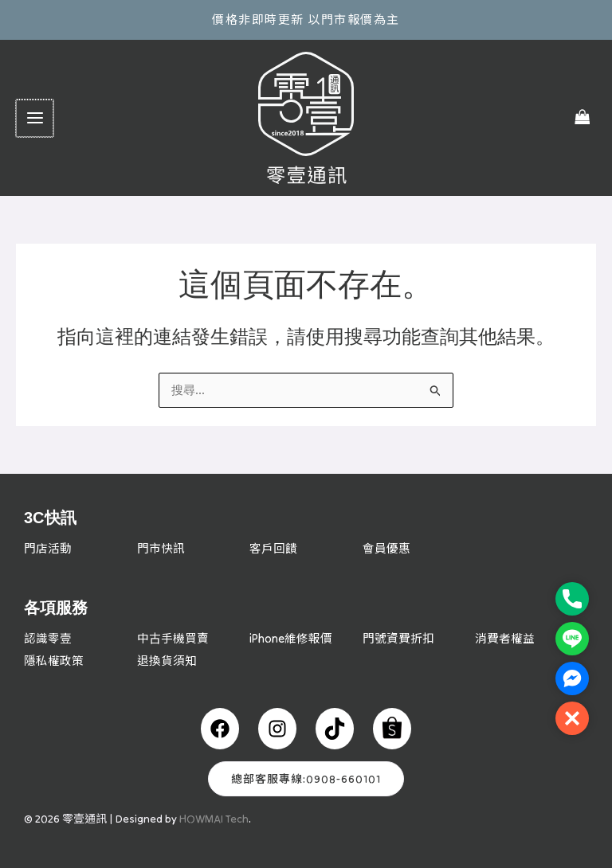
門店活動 (48, 548)
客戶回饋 (273, 548)
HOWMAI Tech (214, 818)
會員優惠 (386, 548)
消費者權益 (505, 638)
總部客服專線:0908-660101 (306, 778)
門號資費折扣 (398, 638)
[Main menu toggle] (34, 118)
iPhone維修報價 (291, 638)
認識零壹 (48, 638)
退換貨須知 (167, 660)
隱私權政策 (54, 660)
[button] (572, 718)
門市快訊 (161, 548)
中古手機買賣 (173, 638)
